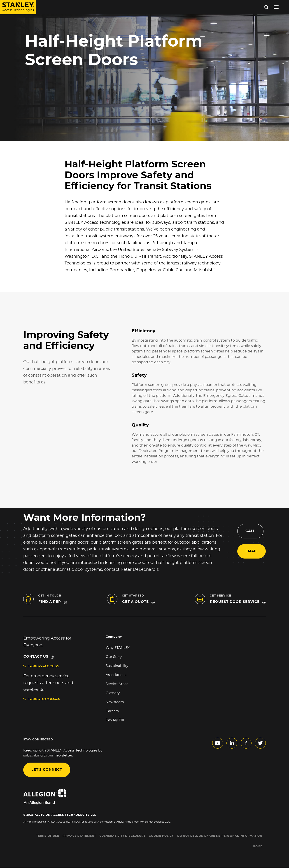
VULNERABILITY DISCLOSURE (122, 836)
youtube (218, 743)
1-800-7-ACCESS (44, 666)
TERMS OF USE (48, 836)
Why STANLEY (118, 648)
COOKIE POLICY (161, 836)
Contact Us (36, 657)
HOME (258, 846)
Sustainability (117, 666)
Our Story (114, 657)
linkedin (232, 743)
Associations (116, 675)
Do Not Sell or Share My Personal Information (220, 836)
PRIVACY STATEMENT (79, 836)
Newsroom (115, 702)
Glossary (113, 693)
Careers (112, 711)
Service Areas (117, 684)
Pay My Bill (115, 720)
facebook (246, 743)
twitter (260, 743)
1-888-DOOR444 (44, 699)
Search (266, 7)
